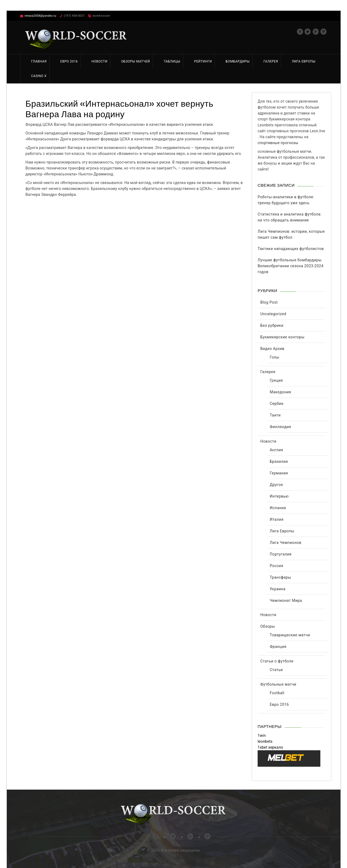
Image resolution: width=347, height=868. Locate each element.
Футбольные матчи (278, 684)
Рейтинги (203, 61)
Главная (39, 61)
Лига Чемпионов (286, 543)
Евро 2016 (69, 61)
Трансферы (280, 577)
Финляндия (281, 427)
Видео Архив (272, 349)
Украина (278, 589)
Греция (276, 380)
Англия (276, 450)
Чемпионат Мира (286, 600)
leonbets (265, 741)
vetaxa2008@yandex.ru (40, 16)
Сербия (277, 404)
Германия (279, 473)
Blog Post (269, 302)
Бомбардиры (238, 61)
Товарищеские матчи (290, 635)
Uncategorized (273, 314)
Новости (99, 61)
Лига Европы (304, 61)
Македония (281, 392)
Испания (278, 508)
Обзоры (268, 626)
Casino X (39, 76)
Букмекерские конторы (282, 337)
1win (262, 735)
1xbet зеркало (270, 747)
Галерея (271, 61)
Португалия (281, 554)
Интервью (279, 496)
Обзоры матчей (136, 61)
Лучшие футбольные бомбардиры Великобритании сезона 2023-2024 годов (291, 266)
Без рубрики (272, 325)
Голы (274, 357)
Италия (277, 519)
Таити (275, 415)
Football (277, 693)
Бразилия (279, 461)
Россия (276, 566)
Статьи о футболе (277, 661)
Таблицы (172, 61)
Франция (278, 647)
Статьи (276, 670)
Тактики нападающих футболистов (291, 249)
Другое (276, 485)
